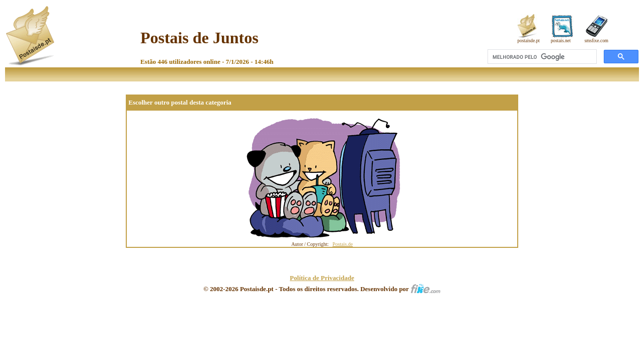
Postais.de (343, 244)
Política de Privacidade (322, 278)
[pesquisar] (541, 57)
